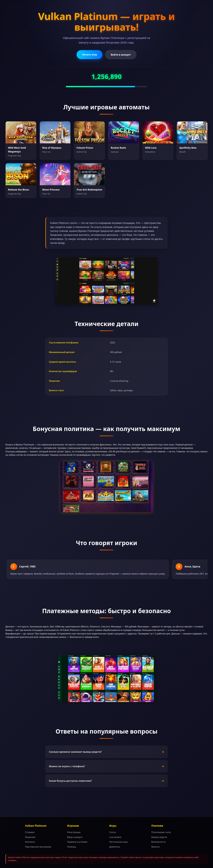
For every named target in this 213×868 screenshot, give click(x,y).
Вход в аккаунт (75, 837)
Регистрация (74, 832)
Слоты (113, 832)
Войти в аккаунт (121, 55)
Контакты (30, 842)
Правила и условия (77, 842)
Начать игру (90, 54)
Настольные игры (119, 842)
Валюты (155, 847)
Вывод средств (159, 837)
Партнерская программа (38, 847)
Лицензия (30, 837)
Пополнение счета (161, 832)
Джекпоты (115, 847)
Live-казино (115, 837)
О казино (30, 832)
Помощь (72, 847)
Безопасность (159, 842)
